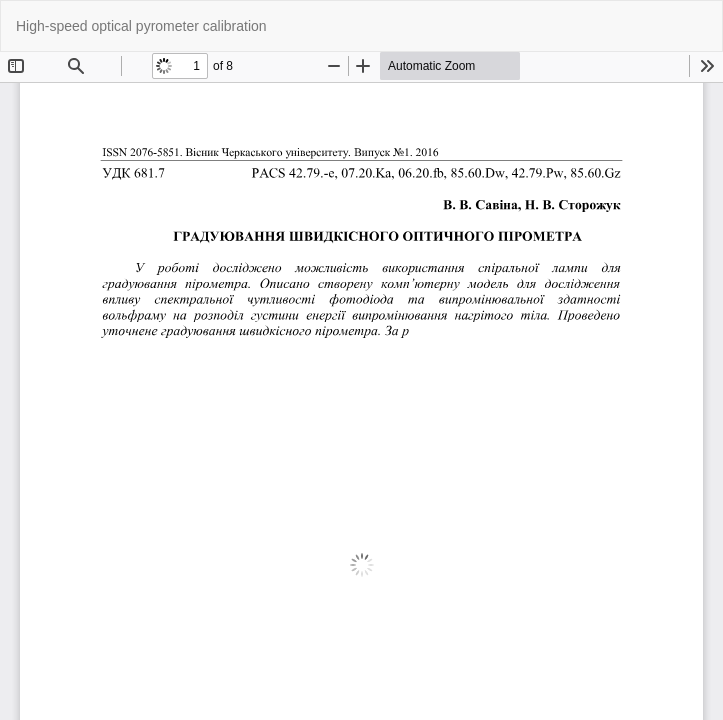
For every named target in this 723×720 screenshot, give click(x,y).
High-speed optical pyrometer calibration (141, 26)
